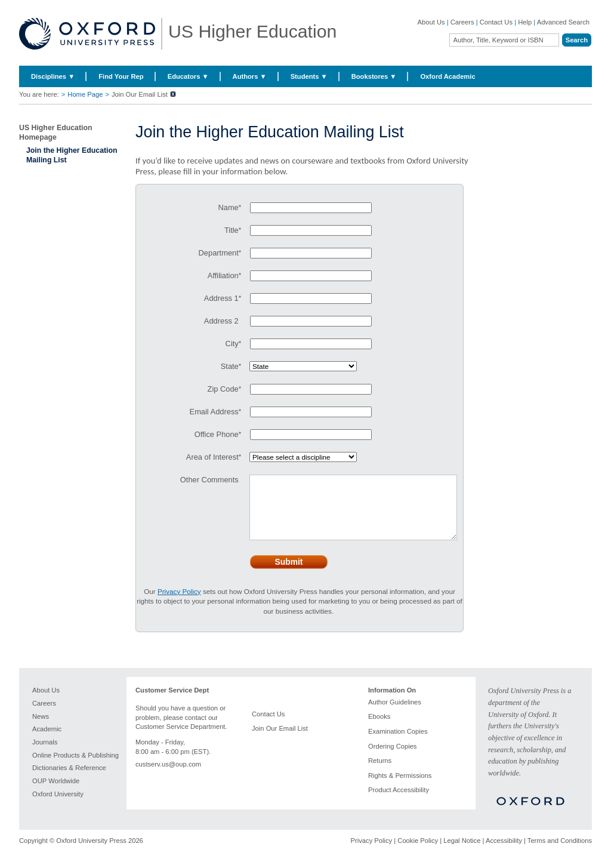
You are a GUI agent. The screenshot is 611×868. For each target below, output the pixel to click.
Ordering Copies (392, 758)
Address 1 (221, 298)
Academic (47, 741)
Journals (45, 754)
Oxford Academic (448, 76)
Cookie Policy (418, 852)
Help (525, 22)
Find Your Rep (121, 76)
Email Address (214, 412)
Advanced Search (563, 22)
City (232, 344)
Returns (380, 772)
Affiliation (223, 276)
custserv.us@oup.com (168, 776)
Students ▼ (309, 76)
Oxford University (58, 806)
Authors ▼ (250, 76)
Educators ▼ (188, 76)
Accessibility (504, 852)
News (41, 728)
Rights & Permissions (400, 787)
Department (219, 253)
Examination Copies (398, 743)
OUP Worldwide (56, 793)
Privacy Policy (372, 852)
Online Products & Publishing (75, 767)
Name (228, 207)
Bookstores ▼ (374, 76)
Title (232, 230)
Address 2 (221, 321)
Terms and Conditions (560, 852)
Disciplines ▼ (53, 76)
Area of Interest (212, 457)
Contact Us (496, 22)
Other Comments (209, 480)
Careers (462, 22)
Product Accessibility (399, 802)
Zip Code (223, 389)
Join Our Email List (280, 740)
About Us (431, 22)
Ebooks (379, 728)
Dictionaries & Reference (69, 780)
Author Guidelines (395, 714)
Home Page (85, 94)
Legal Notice (462, 852)
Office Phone (217, 434)
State (230, 366)
